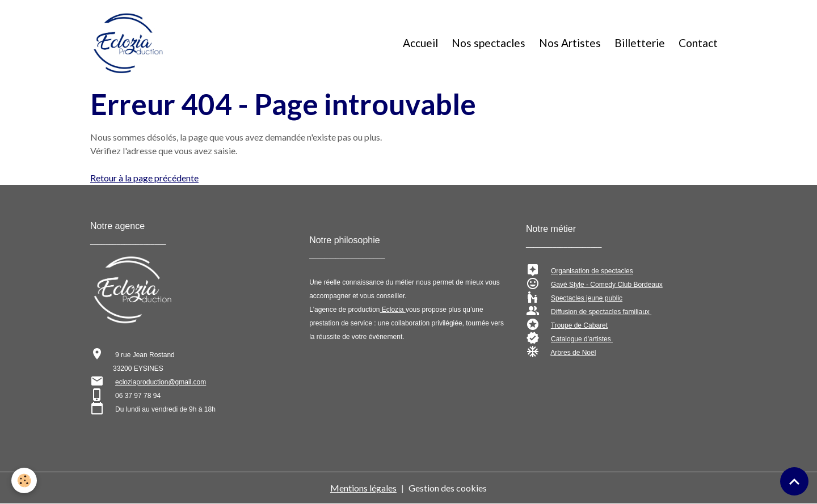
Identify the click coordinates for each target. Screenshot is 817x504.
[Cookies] (24, 480)
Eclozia (393, 310)
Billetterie (640, 43)
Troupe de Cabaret (579, 325)
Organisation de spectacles (592, 271)
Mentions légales (363, 488)
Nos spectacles (488, 43)
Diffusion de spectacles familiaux (601, 312)
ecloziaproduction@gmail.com (161, 382)
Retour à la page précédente (144, 178)
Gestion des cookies (448, 488)
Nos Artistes (570, 43)
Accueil (420, 43)
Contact (698, 43)
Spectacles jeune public (587, 298)
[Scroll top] (794, 481)
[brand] (130, 43)
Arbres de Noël (573, 353)
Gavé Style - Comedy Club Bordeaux (607, 285)
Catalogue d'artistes (582, 339)
